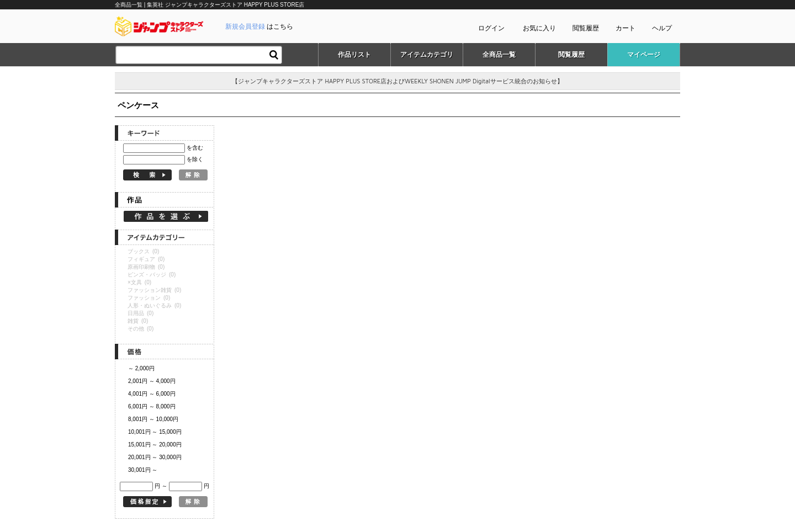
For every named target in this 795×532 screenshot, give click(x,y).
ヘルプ (662, 28)
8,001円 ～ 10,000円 (153, 419)
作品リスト (354, 55)
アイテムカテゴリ (427, 55)
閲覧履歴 (586, 28)
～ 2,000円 (141, 368)
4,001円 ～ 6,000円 (152, 394)
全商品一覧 (499, 55)
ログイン (491, 28)
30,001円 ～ (143, 470)
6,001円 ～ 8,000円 (152, 406)
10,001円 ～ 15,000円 (155, 432)
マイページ (644, 55)
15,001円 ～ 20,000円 (155, 445)
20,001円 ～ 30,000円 (155, 457)
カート (626, 28)
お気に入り (539, 28)
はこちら (259, 26)
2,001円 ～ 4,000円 (152, 381)
